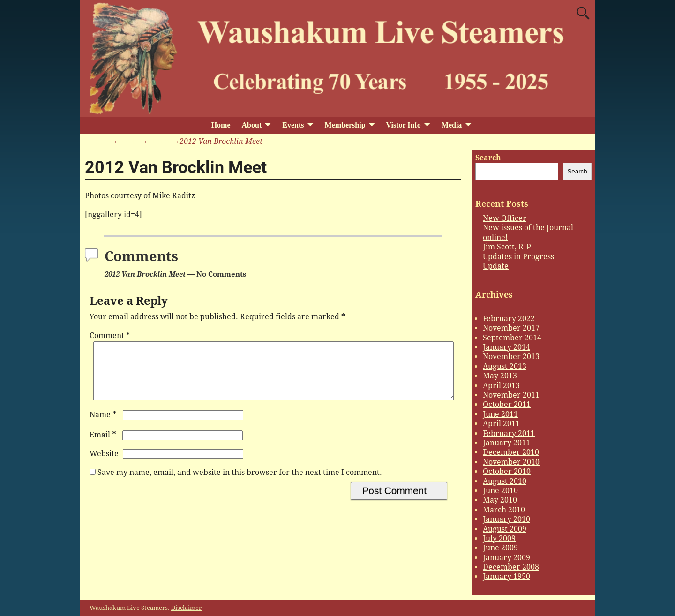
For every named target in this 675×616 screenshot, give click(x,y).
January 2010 (506, 519)
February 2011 (509, 433)
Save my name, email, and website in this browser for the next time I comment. (240, 484)
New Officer (505, 218)
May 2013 (500, 376)
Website (104, 465)
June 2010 (500, 491)
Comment (111, 335)
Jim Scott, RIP (507, 247)
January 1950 (506, 576)
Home (221, 125)
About (252, 125)
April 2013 (501, 386)
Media (452, 125)
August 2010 (505, 481)
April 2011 (501, 424)
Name (104, 426)
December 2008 (511, 567)
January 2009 (506, 558)
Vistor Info (404, 125)
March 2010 (504, 510)
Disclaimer (186, 608)
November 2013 (511, 357)
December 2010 (511, 452)
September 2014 (512, 338)
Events (293, 125)
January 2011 (506, 443)
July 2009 (499, 538)
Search (488, 158)
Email (104, 446)
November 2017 (511, 328)
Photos (160, 141)
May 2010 (500, 500)
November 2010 (511, 462)
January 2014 (506, 347)
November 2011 (511, 395)
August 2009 (505, 529)
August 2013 (505, 366)
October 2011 (507, 404)
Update (496, 266)
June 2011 (500, 414)
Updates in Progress (518, 257)
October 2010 (507, 471)
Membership (345, 125)
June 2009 (500, 548)
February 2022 (509, 319)
